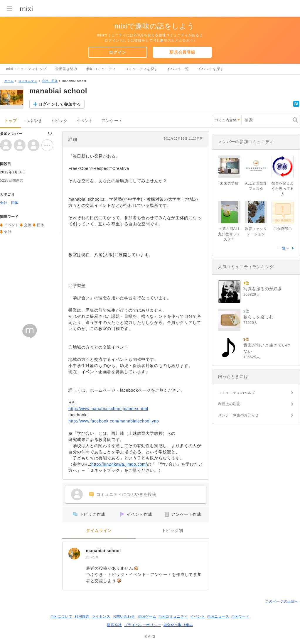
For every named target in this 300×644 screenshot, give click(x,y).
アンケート (112, 121)
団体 (41, 225)
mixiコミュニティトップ (26, 69)
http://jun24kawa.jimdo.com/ (119, 464)
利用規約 (82, 616)
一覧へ (284, 248)
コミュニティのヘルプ (237, 393)
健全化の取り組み (178, 625)
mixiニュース (218, 616)
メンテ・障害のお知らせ (239, 415)
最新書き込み (66, 69)
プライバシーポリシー (143, 625)
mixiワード (240, 616)
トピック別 (172, 531)
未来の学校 (229, 183)
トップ (11, 121)
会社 (8, 232)
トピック (59, 121)
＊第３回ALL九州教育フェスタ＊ (229, 234)
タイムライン (99, 531)
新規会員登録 (182, 52)
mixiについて (61, 616)
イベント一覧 (178, 69)
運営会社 (114, 625)
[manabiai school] (74, 554)
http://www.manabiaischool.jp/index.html (108, 409)
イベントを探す (211, 69)
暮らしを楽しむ (258, 317)
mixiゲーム (147, 616)
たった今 (92, 557)
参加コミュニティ (101, 69)
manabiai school (103, 551)
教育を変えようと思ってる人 (283, 189)
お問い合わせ (124, 616)
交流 (28, 225)
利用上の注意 (229, 404)
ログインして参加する (60, 104)
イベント (85, 121)
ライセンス (101, 616)
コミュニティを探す (141, 69)
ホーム (9, 81)
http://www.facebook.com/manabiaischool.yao (114, 421)
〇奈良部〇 (283, 229)
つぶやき (34, 121)
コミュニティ (28, 81)
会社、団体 (50, 81)
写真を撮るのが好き (263, 289)
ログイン (117, 52)
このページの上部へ (282, 601)
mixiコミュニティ (173, 616)
